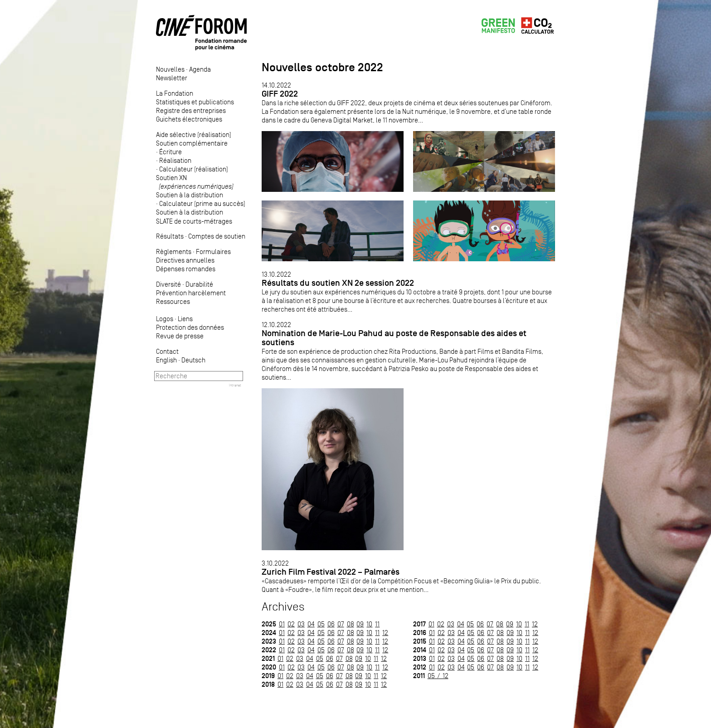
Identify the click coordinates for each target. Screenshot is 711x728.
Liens (185, 319)
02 (291, 624)
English (166, 360)
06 (331, 624)
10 (369, 624)
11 (377, 624)
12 (385, 633)
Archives (283, 607)
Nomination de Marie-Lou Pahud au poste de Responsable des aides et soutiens (394, 338)
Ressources (173, 301)
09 (360, 624)
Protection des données (190, 327)
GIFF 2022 (280, 94)
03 (301, 624)
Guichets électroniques (189, 119)
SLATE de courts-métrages (194, 221)
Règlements (174, 252)
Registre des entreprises (191, 110)
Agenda (200, 69)
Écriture (170, 152)
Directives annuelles (185, 260)
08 (351, 624)
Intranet (235, 385)
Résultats (170, 236)
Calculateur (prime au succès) (202, 203)
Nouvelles (170, 69)
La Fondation (175, 93)
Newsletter (172, 78)
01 (282, 624)
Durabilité (199, 284)
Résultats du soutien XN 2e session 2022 (338, 283)
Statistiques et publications (195, 102)
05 (321, 624)
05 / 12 (438, 676)
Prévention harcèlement (191, 293)
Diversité (168, 284)
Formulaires (213, 252)
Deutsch (193, 360)
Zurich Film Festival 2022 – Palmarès (331, 572)
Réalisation (175, 160)
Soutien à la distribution (190, 195)
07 (341, 624)
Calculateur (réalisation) (194, 169)
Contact (167, 351)
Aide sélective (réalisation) (194, 134)
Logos (165, 319)
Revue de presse (180, 336)
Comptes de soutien (217, 236)
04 (311, 624)
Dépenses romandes (186, 269)
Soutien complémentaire (192, 143)
